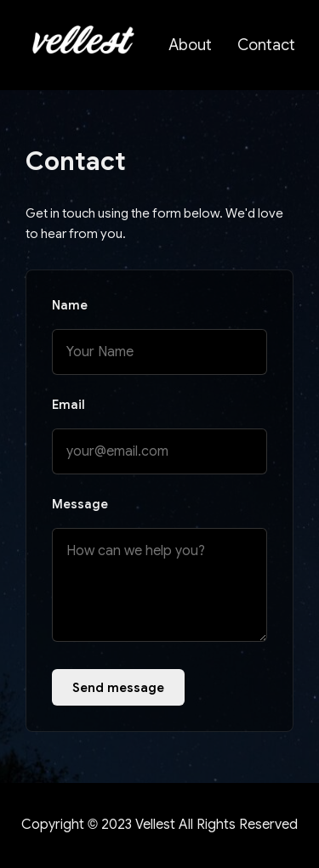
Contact (266, 45)
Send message (118, 687)
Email (68, 405)
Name (70, 305)
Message (80, 504)
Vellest (155, 825)
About (190, 45)
